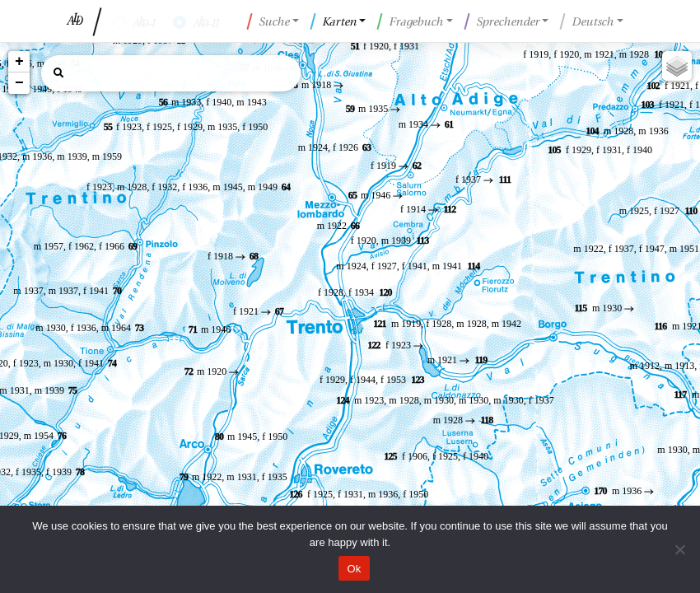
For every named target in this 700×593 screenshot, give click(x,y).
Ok (354, 569)
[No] (679, 549)
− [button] (19, 83)
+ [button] (19, 62)
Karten (333, 21)
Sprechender (502, 21)
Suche (268, 21)
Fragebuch (411, 21)
